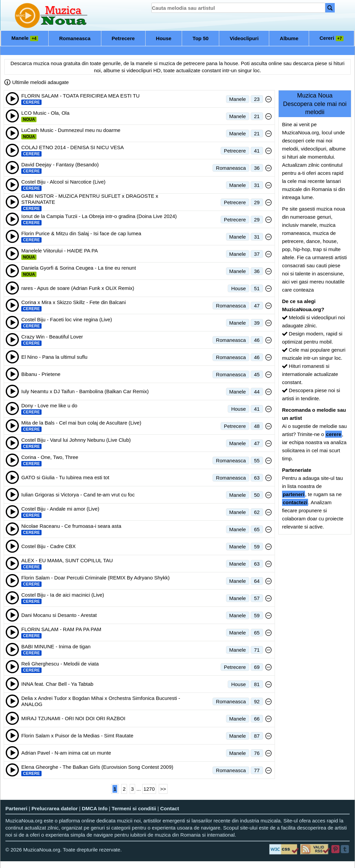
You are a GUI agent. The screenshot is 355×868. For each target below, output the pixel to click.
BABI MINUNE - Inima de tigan (56, 646)
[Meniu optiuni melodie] (269, 99)
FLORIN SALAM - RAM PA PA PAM (61, 629)
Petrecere (123, 38)
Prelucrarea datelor (55, 808)
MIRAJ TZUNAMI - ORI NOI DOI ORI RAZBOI (73, 718)
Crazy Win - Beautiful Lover (52, 337)
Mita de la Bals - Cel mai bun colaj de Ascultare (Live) (81, 423)
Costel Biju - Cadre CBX (48, 546)
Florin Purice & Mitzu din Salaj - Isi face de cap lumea (81, 233)
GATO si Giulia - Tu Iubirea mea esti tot (65, 477)
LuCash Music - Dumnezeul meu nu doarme (71, 130)
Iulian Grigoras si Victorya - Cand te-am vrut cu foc (78, 495)
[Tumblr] (345, 849)
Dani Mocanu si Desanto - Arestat (59, 615)
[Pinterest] (336, 849)
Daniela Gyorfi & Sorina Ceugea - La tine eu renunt (79, 268)
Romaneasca (75, 38)
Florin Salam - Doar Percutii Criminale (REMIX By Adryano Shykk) (95, 578)
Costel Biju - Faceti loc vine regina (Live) (67, 319)
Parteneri (16, 808)
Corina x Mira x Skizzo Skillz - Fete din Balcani (73, 302)
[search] (238, 8)
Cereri (332, 38)
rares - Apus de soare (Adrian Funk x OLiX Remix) (78, 288)
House (164, 38)
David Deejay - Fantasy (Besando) (60, 165)
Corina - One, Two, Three (50, 457)
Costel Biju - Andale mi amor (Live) (60, 509)
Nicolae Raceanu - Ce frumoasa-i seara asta (71, 526)
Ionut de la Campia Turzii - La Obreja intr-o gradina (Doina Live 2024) (99, 216)
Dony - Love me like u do (49, 405)
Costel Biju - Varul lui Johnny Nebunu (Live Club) (76, 440)
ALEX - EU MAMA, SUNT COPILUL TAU (67, 560)
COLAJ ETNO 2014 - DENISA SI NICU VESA (72, 147)
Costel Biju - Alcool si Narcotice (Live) (63, 182)
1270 (149, 789)
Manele (25, 38)
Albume (289, 38)
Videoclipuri (244, 38)
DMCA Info (95, 808)
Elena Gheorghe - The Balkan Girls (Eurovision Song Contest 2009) (97, 767)
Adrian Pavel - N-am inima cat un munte (66, 753)
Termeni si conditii (134, 808)
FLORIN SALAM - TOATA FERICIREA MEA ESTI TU (80, 96)
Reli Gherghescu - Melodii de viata (60, 664)
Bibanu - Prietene (41, 374)
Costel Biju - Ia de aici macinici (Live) (63, 595)
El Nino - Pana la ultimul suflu (54, 357)
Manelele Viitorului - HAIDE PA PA (60, 251)
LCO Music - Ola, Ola (45, 113)
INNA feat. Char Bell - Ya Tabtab (57, 684)
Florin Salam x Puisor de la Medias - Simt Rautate (77, 736)
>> (163, 789)
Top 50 (200, 38)
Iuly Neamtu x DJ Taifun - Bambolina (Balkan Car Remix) (85, 391)
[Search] (330, 8)
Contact (170, 808)
